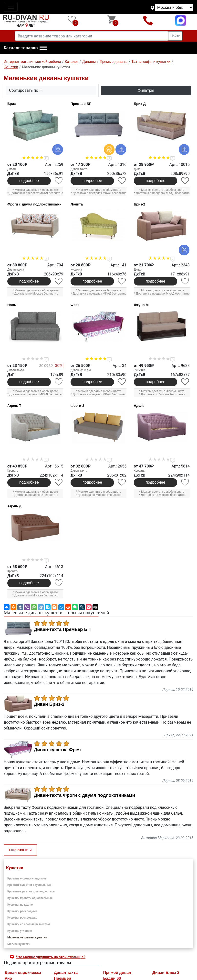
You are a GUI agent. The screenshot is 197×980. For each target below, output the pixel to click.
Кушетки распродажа (22, 918)
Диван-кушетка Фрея (57, 750)
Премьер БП (81, 104)
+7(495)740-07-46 (148, 20)
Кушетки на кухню (20, 905)
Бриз (11, 104)
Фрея (75, 305)
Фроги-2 (77, 406)
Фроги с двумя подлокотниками (34, 204)
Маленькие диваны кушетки (27, 937)
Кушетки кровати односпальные (30, 898)
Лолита (77, 204)
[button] (25, 48)
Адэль (139, 406)
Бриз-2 (140, 204)
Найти (175, 36)
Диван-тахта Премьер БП (62, 629)
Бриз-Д (140, 104)
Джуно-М (141, 305)
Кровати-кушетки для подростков (31, 891)
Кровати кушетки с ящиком (27, 878)
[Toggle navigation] (11, 7)
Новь (12, 305)
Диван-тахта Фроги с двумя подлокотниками (84, 795)
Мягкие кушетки (19, 944)
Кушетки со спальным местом (29, 924)
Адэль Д (14, 506)
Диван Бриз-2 (49, 704)
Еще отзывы (20, 850)
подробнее (29, 181)
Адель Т (14, 406)
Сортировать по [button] (24, 90)
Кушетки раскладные (22, 911)
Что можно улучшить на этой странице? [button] (51, 957)
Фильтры (146, 90)
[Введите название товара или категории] (92, 36)
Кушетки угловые (20, 931)
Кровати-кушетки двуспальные (29, 885)
